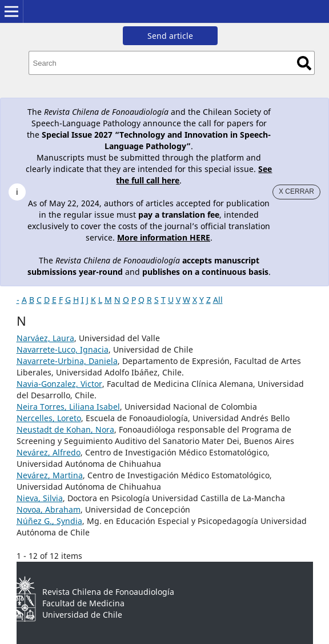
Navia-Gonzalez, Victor (59, 384)
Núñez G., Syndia (49, 521)
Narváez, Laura (45, 338)
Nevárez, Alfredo (49, 452)
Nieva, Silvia (40, 498)
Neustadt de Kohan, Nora (65, 429)
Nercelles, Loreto (49, 418)
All (218, 300)
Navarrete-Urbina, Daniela (67, 361)
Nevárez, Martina (50, 475)
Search (304, 63)
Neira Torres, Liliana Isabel (68, 407)
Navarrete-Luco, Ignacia (63, 349)
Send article (170, 36)
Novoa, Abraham (49, 509)
